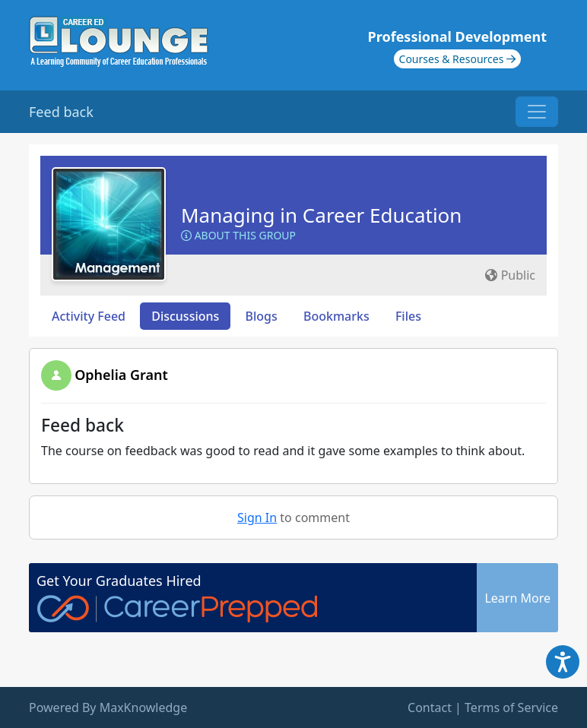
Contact (430, 707)
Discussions (185, 316)
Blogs (262, 316)
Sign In (257, 518)
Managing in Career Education (321, 215)
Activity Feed (89, 316)
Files (408, 316)
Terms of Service (511, 707)
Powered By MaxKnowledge (108, 707)
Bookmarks (336, 316)
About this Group (238, 235)
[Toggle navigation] (537, 112)
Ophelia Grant (121, 375)
